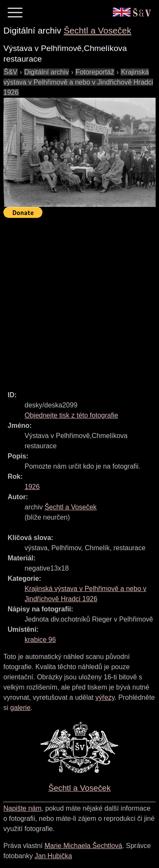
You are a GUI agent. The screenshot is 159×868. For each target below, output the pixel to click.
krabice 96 (40, 640)
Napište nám (22, 808)
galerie (20, 708)
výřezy (105, 697)
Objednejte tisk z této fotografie (71, 415)
